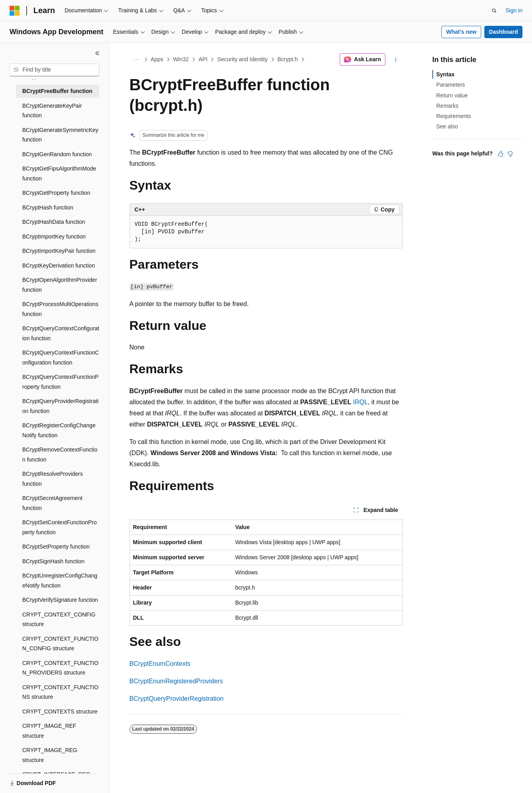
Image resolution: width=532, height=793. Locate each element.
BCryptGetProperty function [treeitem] (56, 193)
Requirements (454, 116)
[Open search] (494, 11)
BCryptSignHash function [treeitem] (53, 561)
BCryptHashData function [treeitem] (54, 222)
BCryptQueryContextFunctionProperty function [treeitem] (60, 382)
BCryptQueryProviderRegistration (177, 699)
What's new (461, 32)
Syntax (445, 74)
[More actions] (396, 60)
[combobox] (54, 70)
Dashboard (503, 32)
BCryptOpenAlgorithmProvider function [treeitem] (60, 285)
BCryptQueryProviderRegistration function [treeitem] (60, 406)
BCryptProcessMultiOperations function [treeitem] (60, 309)
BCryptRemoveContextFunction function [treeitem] (60, 455)
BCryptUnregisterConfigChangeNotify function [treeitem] (60, 581)
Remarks (447, 106)
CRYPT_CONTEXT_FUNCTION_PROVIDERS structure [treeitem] (60, 668)
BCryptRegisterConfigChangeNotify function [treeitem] (59, 430)
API (203, 59)
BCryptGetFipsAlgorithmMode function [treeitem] (59, 174)
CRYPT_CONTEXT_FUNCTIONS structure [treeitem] (60, 692)
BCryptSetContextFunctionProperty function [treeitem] (60, 527)
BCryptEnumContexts (160, 664)
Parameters (451, 85)
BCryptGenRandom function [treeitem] (57, 154)
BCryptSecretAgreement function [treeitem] (52, 503)
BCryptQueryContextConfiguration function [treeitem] (61, 333)
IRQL (361, 402)
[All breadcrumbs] (136, 60)
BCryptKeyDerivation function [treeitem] (59, 266)
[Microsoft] (15, 11)
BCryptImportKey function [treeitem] (54, 237)
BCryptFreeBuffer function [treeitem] (57, 91)
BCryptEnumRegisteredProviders (176, 681)
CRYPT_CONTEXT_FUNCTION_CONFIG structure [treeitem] (60, 644)
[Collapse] (97, 53)
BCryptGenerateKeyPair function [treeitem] (52, 111)
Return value (452, 95)
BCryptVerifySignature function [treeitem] (60, 600)
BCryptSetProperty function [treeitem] (56, 547)
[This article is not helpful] (510, 154)
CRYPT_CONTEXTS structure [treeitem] (60, 712)
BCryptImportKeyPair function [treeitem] (59, 251)
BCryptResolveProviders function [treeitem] (53, 479)
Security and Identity (243, 59)
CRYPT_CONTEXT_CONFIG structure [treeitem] (59, 619)
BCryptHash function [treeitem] (48, 207)
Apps (157, 59)
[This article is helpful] (501, 154)
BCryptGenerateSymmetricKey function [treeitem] (60, 135)
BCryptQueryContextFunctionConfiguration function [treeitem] (61, 358)
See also (447, 126)
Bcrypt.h (287, 59)
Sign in (514, 10)
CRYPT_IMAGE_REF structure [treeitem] (49, 731)
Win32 (181, 59)
